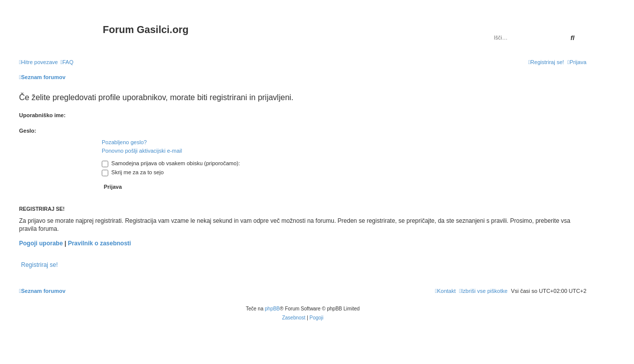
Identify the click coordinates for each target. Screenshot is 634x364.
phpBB (272, 309)
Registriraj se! (39, 265)
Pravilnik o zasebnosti (99, 243)
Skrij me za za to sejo (133, 172)
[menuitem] (67, 62)
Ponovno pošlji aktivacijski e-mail (142, 151)
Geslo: (28, 131)
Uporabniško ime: (42, 115)
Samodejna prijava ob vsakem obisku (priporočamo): (171, 163)
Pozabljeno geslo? (124, 142)
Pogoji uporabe (41, 243)
